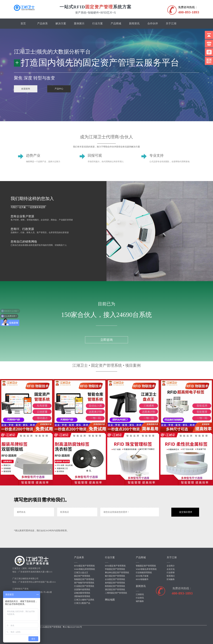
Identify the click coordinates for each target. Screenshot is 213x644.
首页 (23, 24)
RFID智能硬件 (142, 579)
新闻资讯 (134, 24)
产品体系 (42, 24)
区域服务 (171, 579)
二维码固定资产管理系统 (116, 593)
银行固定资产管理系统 (115, 576)
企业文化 (171, 569)
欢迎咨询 (26, 89)
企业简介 (171, 566)
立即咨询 (106, 340)
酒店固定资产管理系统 (115, 589)
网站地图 (110, 600)
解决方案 (61, 24)
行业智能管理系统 (144, 573)
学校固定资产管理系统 (115, 569)
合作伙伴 (153, 24)
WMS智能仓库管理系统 (85, 569)
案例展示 (79, 24)
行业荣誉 (171, 573)
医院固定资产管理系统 (115, 586)
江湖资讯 (140, 594)
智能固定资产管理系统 (84, 579)
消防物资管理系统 (82, 596)
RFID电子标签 (142, 576)
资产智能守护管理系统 (84, 583)
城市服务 (140, 601)
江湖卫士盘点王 (81, 573)
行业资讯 (140, 598)
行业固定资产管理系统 (84, 586)
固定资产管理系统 (82, 576)
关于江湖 (171, 24)
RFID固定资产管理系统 (84, 566)
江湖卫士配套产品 (82, 603)
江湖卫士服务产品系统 (84, 600)
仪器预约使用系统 (82, 589)
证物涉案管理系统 (82, 593)
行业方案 (98, 24)
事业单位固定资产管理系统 (117, 573)
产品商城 (116, 24)
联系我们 (171, 576)
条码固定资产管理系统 (115, 583)
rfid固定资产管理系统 (52, 627)
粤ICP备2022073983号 (72, 627)
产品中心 (59, 89)
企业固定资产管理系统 (115, 579)
